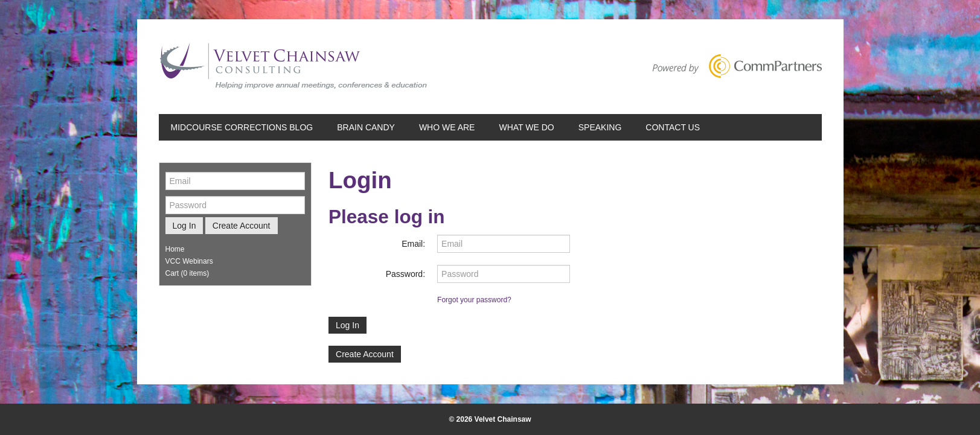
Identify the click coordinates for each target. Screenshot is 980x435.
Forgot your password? (474, 300)
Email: (413, 244)
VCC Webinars (189, 261)
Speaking (600, 127)
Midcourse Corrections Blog (242, 127)
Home (175, 249)
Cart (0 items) (187, 273)
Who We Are (447, 127)
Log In (347, 325)
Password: (405, 274)
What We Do (526, 127)
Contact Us (673, 127)
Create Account (365, 354)
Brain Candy (366, 127)
